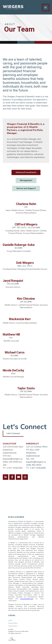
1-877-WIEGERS (38, 468)
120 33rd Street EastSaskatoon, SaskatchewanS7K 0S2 (13, 450)
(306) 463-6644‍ (34, 465)
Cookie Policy (13, 626)
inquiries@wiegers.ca (13, 459)
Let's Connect (13, 433)
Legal (10, 620)
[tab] (26, 172)
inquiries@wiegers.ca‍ (36, 462)
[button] (46, 8)
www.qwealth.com (27, 599)
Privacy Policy (13, 623)
